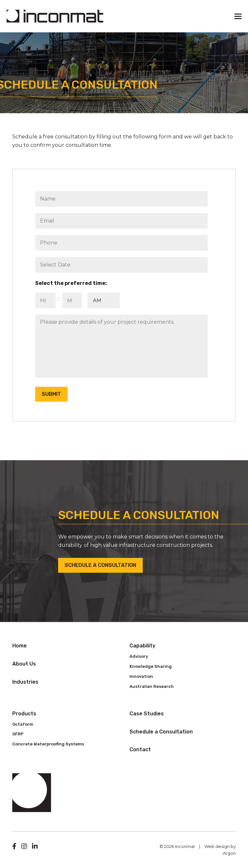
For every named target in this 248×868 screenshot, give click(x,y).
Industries (25, 682)
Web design (217, 846)
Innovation (141, 676)
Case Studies (147, 714)
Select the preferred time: (71, 283)
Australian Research (152, 686)
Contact (140, 749)
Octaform (23, 724)
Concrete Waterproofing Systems (48, 744)
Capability (142, 646)
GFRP (18, 734)
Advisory (139, 656)
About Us (24, 664)
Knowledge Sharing (151, 666)
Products (24, 714)
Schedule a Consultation (100, 565)
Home (20, 646)
